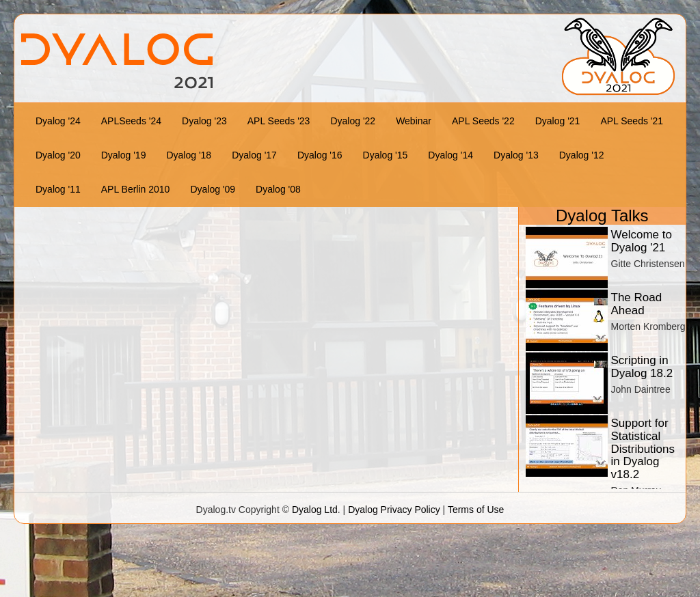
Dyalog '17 (254, 155)
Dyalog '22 (353, 121)
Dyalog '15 (386, 155)
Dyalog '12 (582, 155)
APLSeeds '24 (131, 121)
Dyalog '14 (450, 155)
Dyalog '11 (58, 189)
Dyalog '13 (516, 155)
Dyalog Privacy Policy (394, 510)
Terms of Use (476, 510)
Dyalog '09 (213, 189)
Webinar (414, 121)
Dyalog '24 (58, 121)
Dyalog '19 (124, 155)
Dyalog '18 (189, 155)
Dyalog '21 (558, 121)
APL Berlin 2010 (136, 189)
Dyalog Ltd (315, 510)
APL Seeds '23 (279, 121)
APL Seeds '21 (632, 121)
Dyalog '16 (320, 155)
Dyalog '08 (278, 189)
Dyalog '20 (58, 155)
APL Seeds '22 (483, 121)
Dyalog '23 (204, 121)
